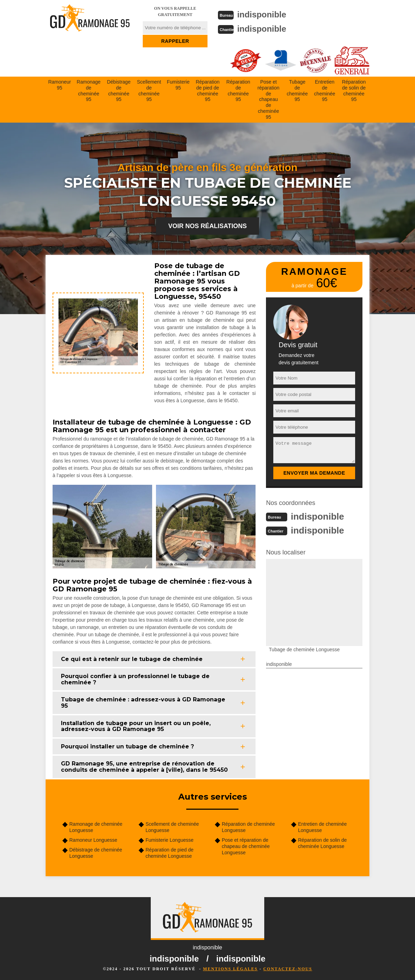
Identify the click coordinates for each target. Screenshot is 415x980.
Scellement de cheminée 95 (149, 90)
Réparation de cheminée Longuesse (248, 826)
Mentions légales (230, 968)
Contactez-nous (288, 968)
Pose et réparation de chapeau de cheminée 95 (269, 99)
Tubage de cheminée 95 (297, 90)
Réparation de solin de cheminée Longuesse (322, 842)
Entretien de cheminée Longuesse (322, 826)
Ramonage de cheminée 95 (89, 90)
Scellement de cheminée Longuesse (172, 826)
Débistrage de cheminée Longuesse (96, 852)
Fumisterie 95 (178, 84)
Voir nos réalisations (207, 225)
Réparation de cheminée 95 (238, 90)
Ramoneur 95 (59, 84)
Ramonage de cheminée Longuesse (96, 826)
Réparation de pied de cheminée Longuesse (170, 852)
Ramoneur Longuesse (93, 839)
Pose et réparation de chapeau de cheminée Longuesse (246, 846)
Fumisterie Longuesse (170, 839)
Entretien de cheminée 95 (325, 90)
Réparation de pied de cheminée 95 (208, 90)
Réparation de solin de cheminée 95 (354, 90)
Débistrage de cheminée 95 (119, 90)
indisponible (265, 14)
